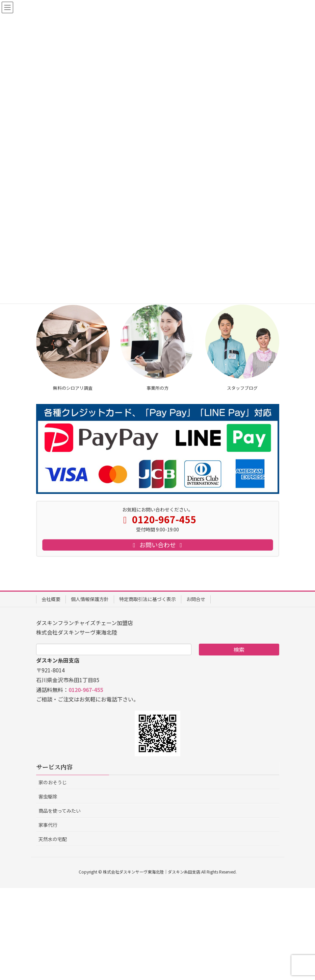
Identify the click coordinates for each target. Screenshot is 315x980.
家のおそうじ (53, 874)
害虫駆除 (48, 888)
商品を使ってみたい (60, 903)
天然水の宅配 (53, 931)
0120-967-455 (86, 781)
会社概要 (51, 691)
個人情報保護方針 (90, 691)
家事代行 (48, 917)
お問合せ (196, 691)
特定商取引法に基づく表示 (148, 691)
